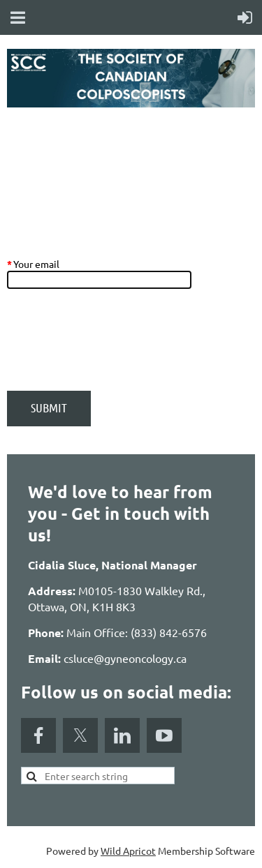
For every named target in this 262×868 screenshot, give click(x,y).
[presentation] (113, 347)
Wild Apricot (128, 851)
